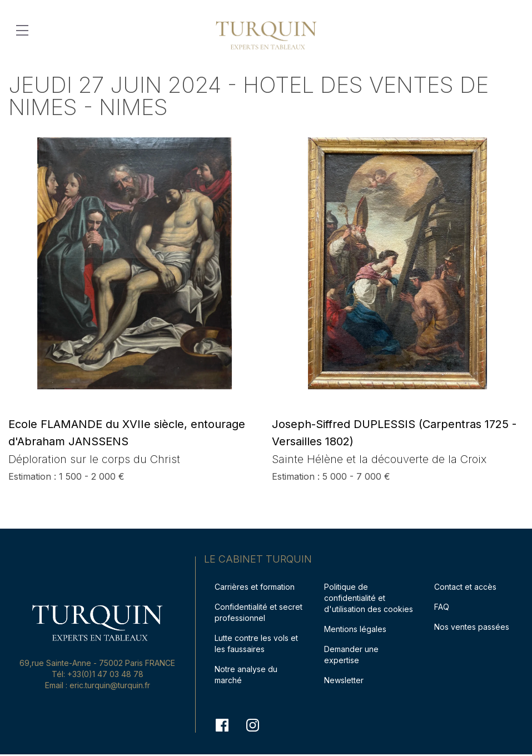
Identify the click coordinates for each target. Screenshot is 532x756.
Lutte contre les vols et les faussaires (256, 643)
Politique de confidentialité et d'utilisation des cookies (369, 598)
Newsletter (344, 680)
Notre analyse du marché (246, 675)
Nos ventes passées (472, 627)
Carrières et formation (255, 587)
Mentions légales (355, 629)
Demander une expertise (351, 655)
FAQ (442, 607)
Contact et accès (465, 587)
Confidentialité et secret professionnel (258, 612)
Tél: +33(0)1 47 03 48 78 (98, 674)
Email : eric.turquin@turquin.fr (98, 685)
